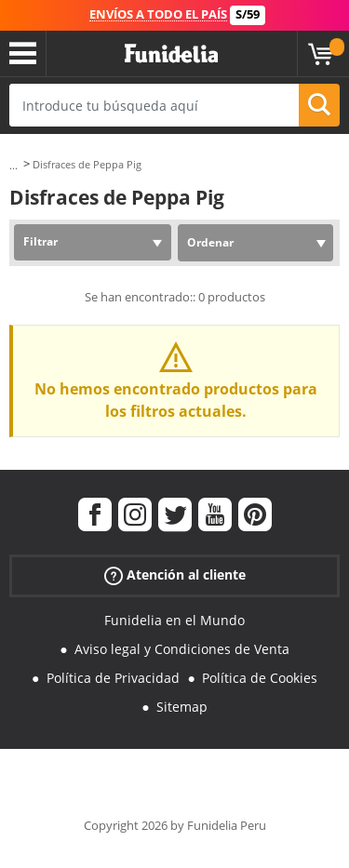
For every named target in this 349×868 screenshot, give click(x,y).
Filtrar (40, 241)
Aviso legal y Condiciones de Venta (182, 649)
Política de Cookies (260, 678)
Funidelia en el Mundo (174, 620)
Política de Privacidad (113, 678)
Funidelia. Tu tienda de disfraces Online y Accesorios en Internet (171, 54)
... (13, 165)
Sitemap (182, 707)
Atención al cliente (175, 575)
